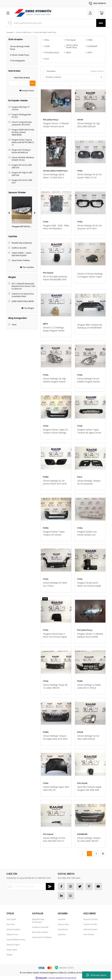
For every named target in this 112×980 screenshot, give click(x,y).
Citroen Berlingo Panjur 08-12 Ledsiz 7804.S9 (56, 686)
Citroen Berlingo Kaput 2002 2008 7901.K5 (56, 788)
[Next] (35, 213)
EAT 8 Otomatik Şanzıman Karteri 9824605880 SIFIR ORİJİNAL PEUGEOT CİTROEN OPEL (55, 278)
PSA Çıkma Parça (51, 120)
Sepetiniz (62, 934)
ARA (101, 23)
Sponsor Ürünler (91, 919)
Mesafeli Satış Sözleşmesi (38, 921)
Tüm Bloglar (28, 308)
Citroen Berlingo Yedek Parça (45, 32)
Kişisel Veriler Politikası (42, 937)
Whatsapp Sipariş (96, 975)
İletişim (10, 955)
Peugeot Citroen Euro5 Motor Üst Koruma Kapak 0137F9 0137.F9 (89, 584)
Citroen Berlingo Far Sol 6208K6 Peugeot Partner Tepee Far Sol (89, 380)
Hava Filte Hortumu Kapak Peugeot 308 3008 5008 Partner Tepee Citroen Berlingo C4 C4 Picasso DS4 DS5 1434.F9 (90, 788)
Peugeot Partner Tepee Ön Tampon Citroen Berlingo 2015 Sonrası (55, 431)
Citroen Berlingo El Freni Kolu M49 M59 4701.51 (54, 839)
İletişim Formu (12, 934)
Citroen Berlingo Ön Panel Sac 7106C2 (55, 584)
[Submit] (50, 886)
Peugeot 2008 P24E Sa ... (22, 226)
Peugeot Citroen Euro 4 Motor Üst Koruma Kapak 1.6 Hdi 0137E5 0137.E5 (55, 635)
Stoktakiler (51, 71)
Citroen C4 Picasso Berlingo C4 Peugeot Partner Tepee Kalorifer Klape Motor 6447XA (90, 275)
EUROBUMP (82, 834)
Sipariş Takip (63, 924)
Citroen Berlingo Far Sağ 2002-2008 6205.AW (88, 125)
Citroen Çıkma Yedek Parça (55, 171)
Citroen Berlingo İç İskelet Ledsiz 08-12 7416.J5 (89, 686)
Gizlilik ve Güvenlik (40, 927)
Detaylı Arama (27, 91)
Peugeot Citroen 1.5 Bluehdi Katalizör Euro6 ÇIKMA (90, 635)
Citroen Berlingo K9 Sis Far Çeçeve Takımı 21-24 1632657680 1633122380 (89, 176)
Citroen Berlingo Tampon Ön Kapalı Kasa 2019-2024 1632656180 (55, 737)
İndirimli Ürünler (90, 929)
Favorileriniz (63, 929)
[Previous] (9, 213)
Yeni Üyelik (11, 919)
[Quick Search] (18, 83)
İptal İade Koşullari (40, 932)
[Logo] (33, 13)
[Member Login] (90, 13)
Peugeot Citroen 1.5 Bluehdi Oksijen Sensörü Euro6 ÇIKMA (56, 125)
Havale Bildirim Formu (16, 940)
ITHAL (80, 171)
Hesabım (62, 919)
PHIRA (46, 477)
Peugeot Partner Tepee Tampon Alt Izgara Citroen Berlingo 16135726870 (89, 431)
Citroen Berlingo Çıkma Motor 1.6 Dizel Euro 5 (54, 176)
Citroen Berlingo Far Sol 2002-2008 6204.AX (88, 737)
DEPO (45, 324)
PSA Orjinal (48, 273)
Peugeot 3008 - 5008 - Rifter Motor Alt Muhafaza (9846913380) (56, 227)
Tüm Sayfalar (27, 267)
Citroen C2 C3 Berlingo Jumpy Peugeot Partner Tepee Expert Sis (54, 329)
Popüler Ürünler (90, 924)
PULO (80, 477)
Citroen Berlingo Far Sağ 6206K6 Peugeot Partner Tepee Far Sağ (54, 380)
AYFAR (80, 120)
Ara (33, 83)
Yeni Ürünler (89, 934)
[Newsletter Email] (30, 886)
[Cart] (102, 13)
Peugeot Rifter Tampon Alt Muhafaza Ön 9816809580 (90, 326)
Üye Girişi (11, 924)
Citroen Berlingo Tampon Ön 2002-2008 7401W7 (89, 839)
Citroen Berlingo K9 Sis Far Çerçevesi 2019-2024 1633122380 (89, 227)
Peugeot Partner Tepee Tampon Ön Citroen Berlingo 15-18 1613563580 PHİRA (56, 533)
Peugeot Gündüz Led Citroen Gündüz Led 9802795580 (87, 533)
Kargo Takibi (12, 950)
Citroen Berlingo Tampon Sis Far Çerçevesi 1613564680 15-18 (89, 482)
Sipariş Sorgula (13, 945)
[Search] (56, 23)
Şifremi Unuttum (13, 929)
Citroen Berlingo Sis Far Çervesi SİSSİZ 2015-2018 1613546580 (55, 482)
